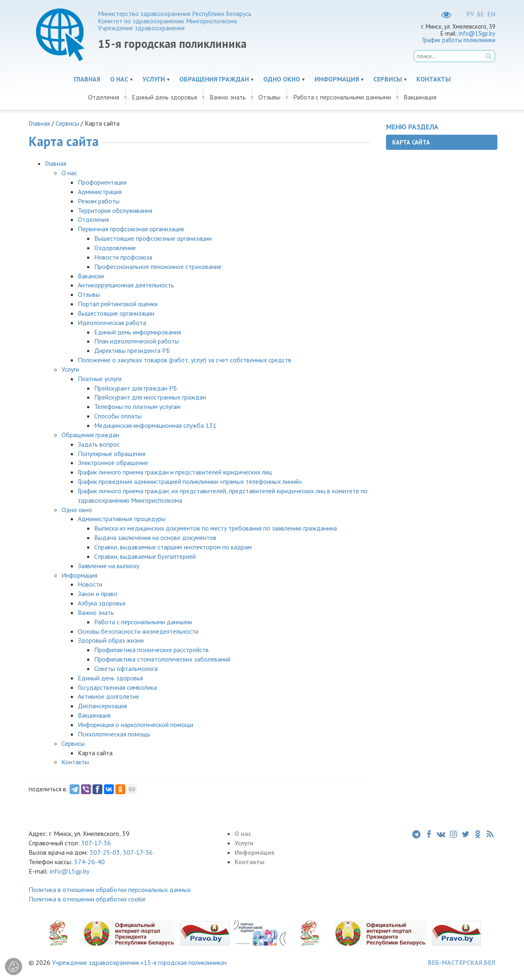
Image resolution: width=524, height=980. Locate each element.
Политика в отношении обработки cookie (87, 899)
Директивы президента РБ (132, 350)
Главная (87, 79)
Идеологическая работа (112, 323)
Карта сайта (411, 142)
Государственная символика (117, 687)
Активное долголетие (108, 696)
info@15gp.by (477, 33)
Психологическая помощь (114, 734)
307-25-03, (106, 852)
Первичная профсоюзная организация (131, 229)
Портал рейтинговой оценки (118, 304)
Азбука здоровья (102, 603)
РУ (470, 14)
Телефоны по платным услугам (137, 406)
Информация (337, 79)
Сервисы (388, 79)
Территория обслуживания (115, 210)
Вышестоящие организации (116, 313)
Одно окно (282, 79)
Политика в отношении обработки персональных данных (110, 890)
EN (491, 14)
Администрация (100, 192)
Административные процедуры (122, 519)
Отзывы (269, 97)
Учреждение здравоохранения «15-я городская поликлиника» (140, 962)
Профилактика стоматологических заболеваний (162, 659)
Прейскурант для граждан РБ (136, 388)
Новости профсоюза (123, 257)
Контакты (434, 79)
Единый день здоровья (164, 97)
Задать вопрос (99, 444)
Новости (90, 584)
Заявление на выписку (108, 566)
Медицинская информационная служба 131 (155, 425)
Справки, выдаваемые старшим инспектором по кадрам (173, 547)
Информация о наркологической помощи (136, 725)
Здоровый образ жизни (111, 640)
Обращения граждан (214, 79)
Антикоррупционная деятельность (126, 285)
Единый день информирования (138, 332)
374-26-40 (89, 862)
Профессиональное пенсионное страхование (158, 266)
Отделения (104, 97)
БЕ (481, 14)
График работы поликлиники (459, 40)
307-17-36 (96, 843)
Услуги (154, 79)
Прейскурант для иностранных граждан (150, 397)
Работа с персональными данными (342, 97)
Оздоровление (115, 248)
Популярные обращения (112, 454)
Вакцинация (420, 97)
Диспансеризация (102, 706)
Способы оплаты (118, 416)
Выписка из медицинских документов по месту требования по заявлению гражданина (216, 528)
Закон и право (98, 594)
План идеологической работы (137, 341)
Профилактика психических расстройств (151, 650)
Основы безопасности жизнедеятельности (138, 631)
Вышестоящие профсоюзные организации (153, 238)
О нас (119, 79)
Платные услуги (100, 379)
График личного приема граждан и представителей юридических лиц (175, 472)
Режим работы (99, 201)
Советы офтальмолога (126, 668)
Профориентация (102, 182)
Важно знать (228, 97)
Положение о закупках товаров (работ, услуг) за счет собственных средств (185, 360)
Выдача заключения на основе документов (155, 537)
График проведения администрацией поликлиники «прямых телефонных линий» (190, 481)
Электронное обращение (113, 463)
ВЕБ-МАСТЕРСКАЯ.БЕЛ (462, 962)
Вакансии (91, 276)
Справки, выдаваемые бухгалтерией (145, 556)
